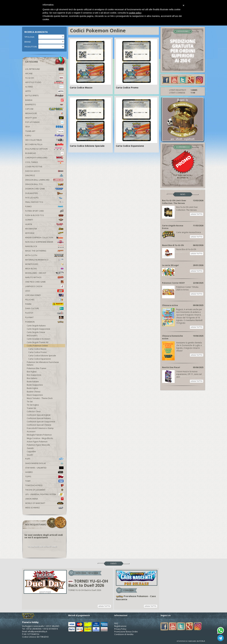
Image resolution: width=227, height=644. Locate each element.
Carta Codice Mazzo (37, 349)
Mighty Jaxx (44, 118)
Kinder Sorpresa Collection (44, 238)
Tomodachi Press (44, 485)
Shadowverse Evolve (44, 463)
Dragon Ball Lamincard (44, 180)
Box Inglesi (32, 372)
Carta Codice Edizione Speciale (42, 356)
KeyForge (44, 233)
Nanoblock (44, 246)
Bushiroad (44, 153)
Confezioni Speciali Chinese (39, 425)
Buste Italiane (33, 382)
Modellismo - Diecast (44, 273)
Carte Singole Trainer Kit (38, 342)
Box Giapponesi (34, 375)
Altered (44, 87)
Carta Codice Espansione (40, 359)
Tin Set (30, 402)
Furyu (44, 136)
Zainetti (30, 448)
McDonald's (32, 336)
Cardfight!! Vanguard (44, 158)
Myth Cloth (44, 255)
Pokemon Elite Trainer (37, 368)
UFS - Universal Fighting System (44, 494)
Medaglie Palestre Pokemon (39, 435)
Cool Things (44, 162)
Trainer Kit (31, 408)
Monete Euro (44, 264)
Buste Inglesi (32, 388)
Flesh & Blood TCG (44, 215)
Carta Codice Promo (38, 352)
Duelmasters (44, 193)
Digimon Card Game (44, 189)
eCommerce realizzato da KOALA (191, 641)
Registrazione (120, 626)
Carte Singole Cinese (36, 332)
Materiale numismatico (44, 260)
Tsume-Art (44, 131)
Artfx (44, 91)
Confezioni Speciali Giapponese (41, 422)
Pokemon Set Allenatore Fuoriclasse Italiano (43, 364)
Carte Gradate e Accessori (39, 339)
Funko (44, 206)
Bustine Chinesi (34, 392)
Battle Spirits (44, 96)
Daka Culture (44, 308)
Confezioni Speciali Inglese (39, 415)
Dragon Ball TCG (44, 184)
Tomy (44, 481)
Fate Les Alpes (44, 198)
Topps (44, 477)
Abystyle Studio (44, 82)
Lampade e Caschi (44, 286)
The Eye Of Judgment (44, 490)
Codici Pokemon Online (37, 346)
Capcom (44, 109)
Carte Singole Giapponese (38, 329)
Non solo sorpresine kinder (44, 242)
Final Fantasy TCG (44, 202)
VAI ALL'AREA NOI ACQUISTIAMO (42, 546)
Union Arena (44, 499)
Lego (44, 291)
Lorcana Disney (44, 295)
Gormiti (44, 220)
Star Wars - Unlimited (44, 468)
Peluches (44, 300)
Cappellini (31, 452)
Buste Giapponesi (35, 385)
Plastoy (44, 313)
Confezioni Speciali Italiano (39, 418)
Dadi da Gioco (44, 171)
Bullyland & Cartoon (44, 149)
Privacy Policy (120, 629)
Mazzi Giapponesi (35, 395)
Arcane (44, 74)
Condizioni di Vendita (124, 634)
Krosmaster (44, 229)
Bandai (44, 100)
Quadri (30, 455)
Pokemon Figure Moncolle (38, 445)
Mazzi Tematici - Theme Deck (40, 398)
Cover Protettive (34, 167)
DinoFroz (44, 175)
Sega (44, 127)
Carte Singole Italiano (36, 326)
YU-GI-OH (44, 78)
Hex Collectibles (44, 140)
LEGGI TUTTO (197, 214)
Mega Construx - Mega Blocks (40, 438)
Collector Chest (34, 412)
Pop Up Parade (44, 122)
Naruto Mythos (44, 277)
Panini (44, 304)
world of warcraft (44, 503)
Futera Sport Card (44, 211)
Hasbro (44, 472)
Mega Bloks (44, 269)
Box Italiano (32, 378)
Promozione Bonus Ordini (126, 632)
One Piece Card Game (44, 282)
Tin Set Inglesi (33, 405)
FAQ (116, 623)
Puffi (44, 459)
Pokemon (44, 322)
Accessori (31, 432)
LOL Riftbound (44, 69)
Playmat (44, 317)
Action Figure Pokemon (37, 442)
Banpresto (44, 105)
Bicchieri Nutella (44, 144)
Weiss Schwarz (44, 508)
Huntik (44, 224)
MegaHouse (44, 113)
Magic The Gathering (44, 251)
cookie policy (135, 13)
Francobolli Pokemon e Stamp (40, 428)
